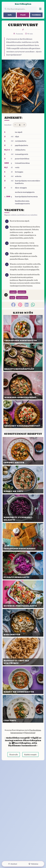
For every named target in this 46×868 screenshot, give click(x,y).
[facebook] (13, 305)
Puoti (23, 15)
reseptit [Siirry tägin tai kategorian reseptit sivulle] (13, 292)
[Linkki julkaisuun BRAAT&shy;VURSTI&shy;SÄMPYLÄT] (23, 357)
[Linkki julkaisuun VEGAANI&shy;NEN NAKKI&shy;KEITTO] (23, 329)
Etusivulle (14, 754)
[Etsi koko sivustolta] (20, 9)
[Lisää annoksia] (24, 125)
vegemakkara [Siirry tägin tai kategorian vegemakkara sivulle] (22, 298)
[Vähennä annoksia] (15, 125)
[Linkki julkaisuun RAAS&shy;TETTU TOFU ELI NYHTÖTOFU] (23, 651)
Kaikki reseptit (30, 754)
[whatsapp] (33, 305)
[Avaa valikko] (40, 9)
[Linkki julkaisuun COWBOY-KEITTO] (23, 451)
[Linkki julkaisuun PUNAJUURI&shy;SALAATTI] (23, 565)
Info (10, 15)
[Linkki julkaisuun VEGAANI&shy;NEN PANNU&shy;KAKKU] (23, 537)
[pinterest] (20, 305)
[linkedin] (27, 305)
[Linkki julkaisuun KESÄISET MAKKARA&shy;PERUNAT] (23, 414)
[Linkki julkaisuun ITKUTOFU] (23, 709)
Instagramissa (16, 733)
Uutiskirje (36, 15)
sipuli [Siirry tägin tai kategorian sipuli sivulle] (12, 298)
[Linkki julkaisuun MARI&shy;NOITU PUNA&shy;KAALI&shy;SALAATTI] (23, 508)
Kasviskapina (23, 4)
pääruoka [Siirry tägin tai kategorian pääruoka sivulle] (22, 292)
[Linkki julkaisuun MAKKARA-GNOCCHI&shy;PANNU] (23, 386)
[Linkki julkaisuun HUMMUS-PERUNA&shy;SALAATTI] (23, 594)
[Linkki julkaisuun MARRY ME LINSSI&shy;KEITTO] (23, 680)
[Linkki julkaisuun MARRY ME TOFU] (23, 480)
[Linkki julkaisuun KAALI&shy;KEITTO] (23, 623)
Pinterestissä (30, 733)
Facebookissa (35, 730)
